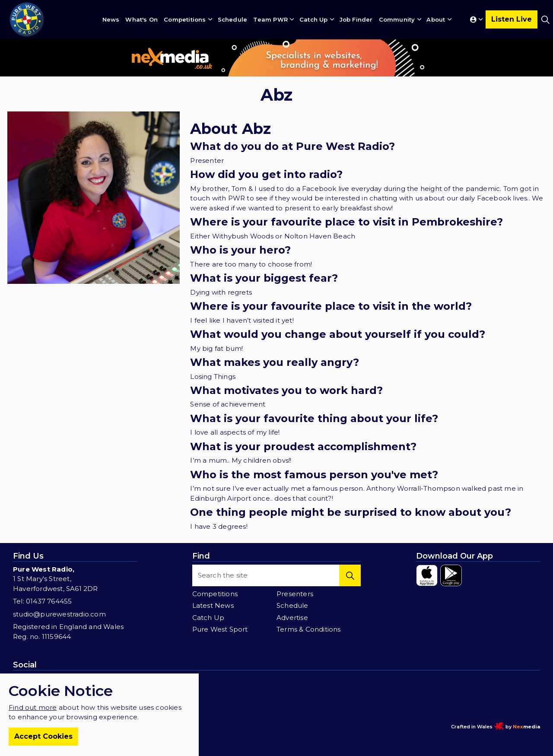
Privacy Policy (152, 727)
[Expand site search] (545, 19)
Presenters (295, 594)
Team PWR (270, 19)
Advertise (292, 618)
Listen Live (512, 19)
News (111, 19)
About (436, 19)
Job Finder (356, 19)
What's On (141, 19)
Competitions (185, 19)
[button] (350, 575)
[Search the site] (277, 575)
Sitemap (184, 727)
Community (397, 19)
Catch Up (314, 19)
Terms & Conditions (309, 629)
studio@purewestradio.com (59, 614)
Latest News (213, 605)
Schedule (233, 19)
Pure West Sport (220, 629)
